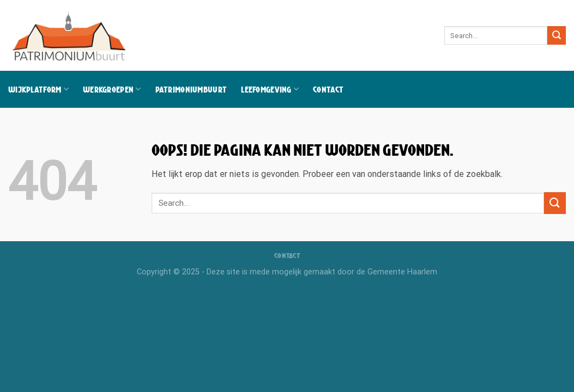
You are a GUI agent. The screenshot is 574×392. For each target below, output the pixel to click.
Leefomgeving (270, 89)
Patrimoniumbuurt (191, 89)
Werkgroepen (112, 89)
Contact (328, 89)
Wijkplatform (38, 89)
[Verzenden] (557, 35)
